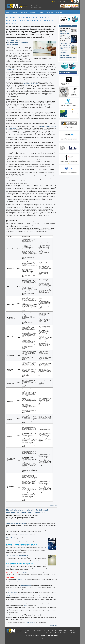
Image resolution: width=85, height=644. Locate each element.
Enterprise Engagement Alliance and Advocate (26, 565)
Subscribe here (64, 32)
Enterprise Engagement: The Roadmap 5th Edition (17, 555)
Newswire (14, 13)
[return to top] (53, 505)
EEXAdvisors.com (27, 573)
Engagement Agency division (30, 84)
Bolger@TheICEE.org (22, 541)
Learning (59, 1)
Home (8, 13)
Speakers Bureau (11, 596)
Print (56, 17)
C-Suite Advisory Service (13, 592)
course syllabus (25, 535)
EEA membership (64, 37)
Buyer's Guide (49, 13)
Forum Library (59, 13)
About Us (53, 1)
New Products (24, 13)
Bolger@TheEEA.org (31, 622)
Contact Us (66, 1)
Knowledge (33, 13)
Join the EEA (9, 538)
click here (11, 69)
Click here (25, 606)
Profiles (41, 13)
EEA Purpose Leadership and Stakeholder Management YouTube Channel (65, 52)
